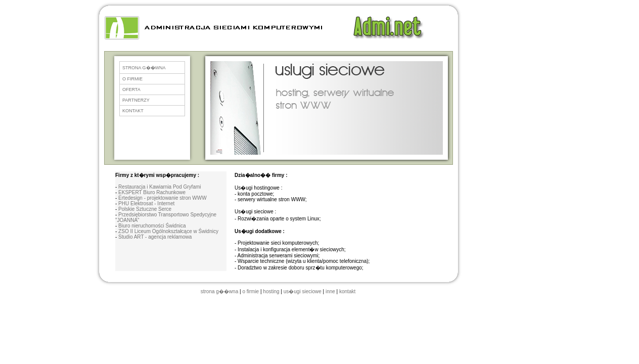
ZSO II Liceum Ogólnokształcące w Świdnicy (168, 231)
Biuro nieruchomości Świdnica (152, 226)
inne (330, 291)
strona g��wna (219, 291)
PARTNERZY (136, 100)
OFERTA (131, 89)
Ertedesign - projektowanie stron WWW (163, 198)
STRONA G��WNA (144, 68)
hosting (271, 291)
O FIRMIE (132, 79)
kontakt (347, 291)
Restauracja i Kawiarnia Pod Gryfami (159, 187)
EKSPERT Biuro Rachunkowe (152, 192)
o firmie (250, 291)
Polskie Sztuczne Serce (145, 209)
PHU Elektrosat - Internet (146, 203)
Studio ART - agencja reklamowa (155, 237)
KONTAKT (133, 111)
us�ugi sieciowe (303, 291)
